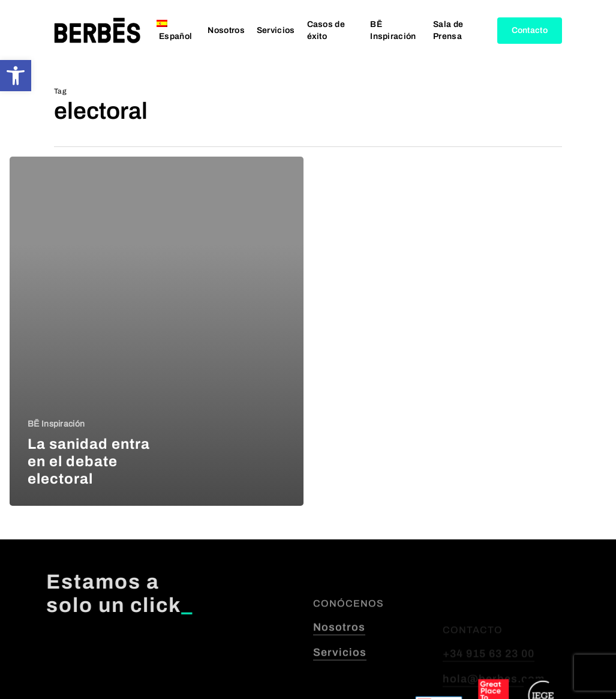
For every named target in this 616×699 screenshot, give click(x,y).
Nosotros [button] (339, 658)
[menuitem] (176, 31)
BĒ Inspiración (56, 424)
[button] (16, 76)
